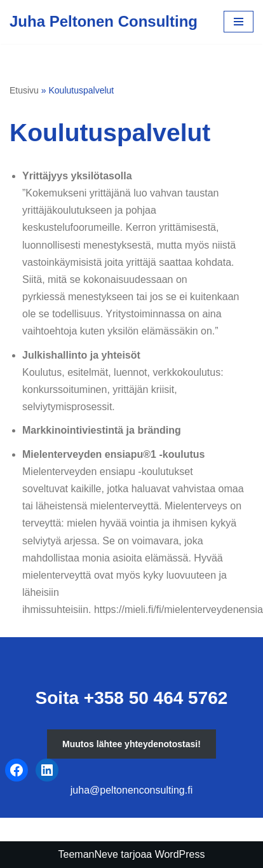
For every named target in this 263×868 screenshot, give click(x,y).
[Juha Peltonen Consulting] (104, 22)
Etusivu (24, 90)
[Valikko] (239, 22)
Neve (106, 854)
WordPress (180, 854)
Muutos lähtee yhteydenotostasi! (131, 744)
